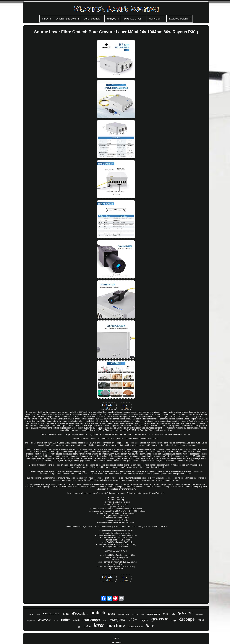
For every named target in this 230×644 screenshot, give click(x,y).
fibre (150, 625)
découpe (187, 619)
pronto (135, 614)
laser (99, 625)
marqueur (118, 619)
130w (66, 614)
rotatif (112, 614)
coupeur (144, 620)
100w (133, 620)
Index (116, 638)
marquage (92, 619)
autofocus (44, 620)
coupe (174, 620)
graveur (160, 619)
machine (116, 625)
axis (173, 614)
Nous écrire (116, 643)
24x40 (76, 620)
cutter (66, 619)
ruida (87, 626)
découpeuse (124, 614)
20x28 (56, 620)
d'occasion (80, 613)
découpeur (51, 613)
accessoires (199, 615)
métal (201, 620)
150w (105, 621)
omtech (98, 613)
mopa (38, 614)
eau (166, 613)
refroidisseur (154, 614)
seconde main (135, 626)
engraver (31, 620)
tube (31, 614)
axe (80, 627)
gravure (185, 613)
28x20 (143, 615)
